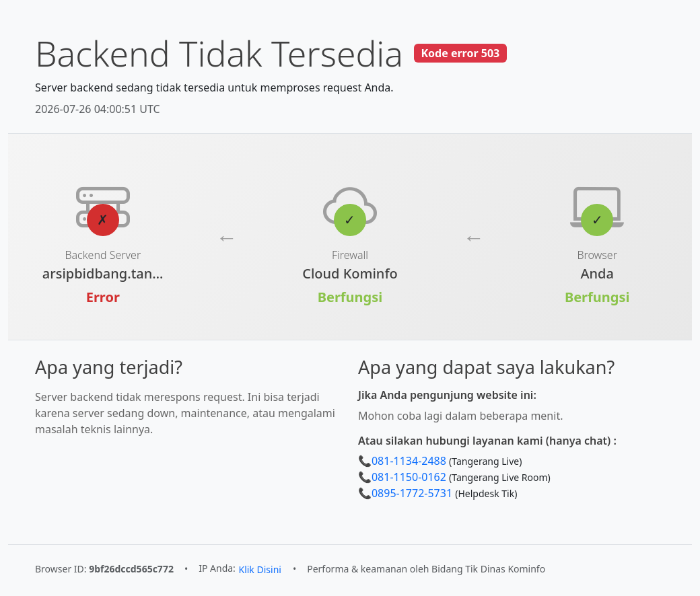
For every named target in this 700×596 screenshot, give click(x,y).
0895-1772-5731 (412, 493)
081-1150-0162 (409, 477)
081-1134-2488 (409, 461)
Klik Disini (259, 569)
